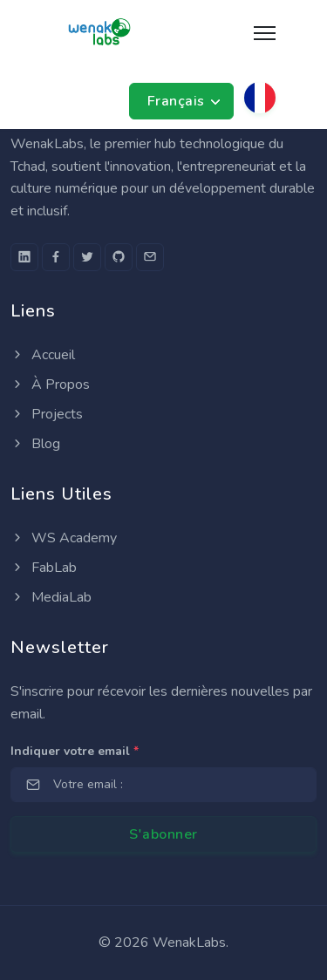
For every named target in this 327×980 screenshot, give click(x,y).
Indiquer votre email (75, 751)
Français (178, 101)
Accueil (43, 355)
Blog (35, 444)
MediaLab (51, 597)
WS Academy (64, 538)
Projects (47, 414)
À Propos (50, 385)
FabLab (44, 568)
